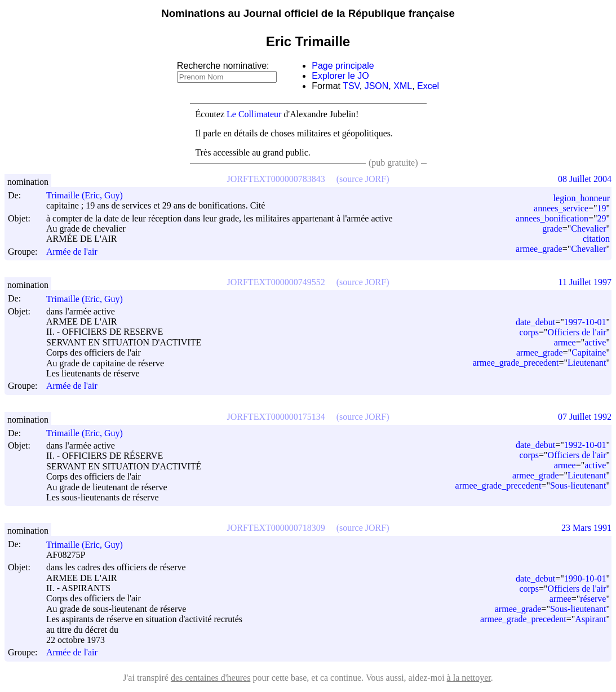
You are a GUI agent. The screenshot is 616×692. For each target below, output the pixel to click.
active (595, 342)
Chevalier (588, 229)
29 (601, 218)
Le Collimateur (254, 114)
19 (601, 208)
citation (596, 239)
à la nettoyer (469, 678)
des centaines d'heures (211, 678)
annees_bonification (552, 218)
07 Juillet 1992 (585, 417)
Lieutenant (587, 363)
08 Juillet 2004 (585, 179)
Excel (428, 86)
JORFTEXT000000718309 (276, 528)
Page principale (343, 66)
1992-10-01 (585, 445)
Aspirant (590, 619)
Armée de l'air (72, 252)
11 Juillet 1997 (585, 282)
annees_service (561, 208)
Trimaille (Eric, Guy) (90, 195)
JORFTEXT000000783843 (276, 179)
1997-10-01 (585, 322)
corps (529, 332)
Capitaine (589, 352)
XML (403, 86)
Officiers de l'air (577, 332)
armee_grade (539, 249)
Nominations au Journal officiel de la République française (308, 13)
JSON (377, 86)
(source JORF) (363, 179)
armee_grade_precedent (516, 363)
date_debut (535, 322)
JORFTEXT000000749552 (276, 282)
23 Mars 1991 (586, 528)
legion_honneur (582, 198)
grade (552, 229)
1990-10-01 (585, 578)
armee (565, 342)
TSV (351, 86)
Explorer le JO (340, 76)
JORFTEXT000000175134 (276, 417)
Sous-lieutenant (578, 485)
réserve (593, 599)
